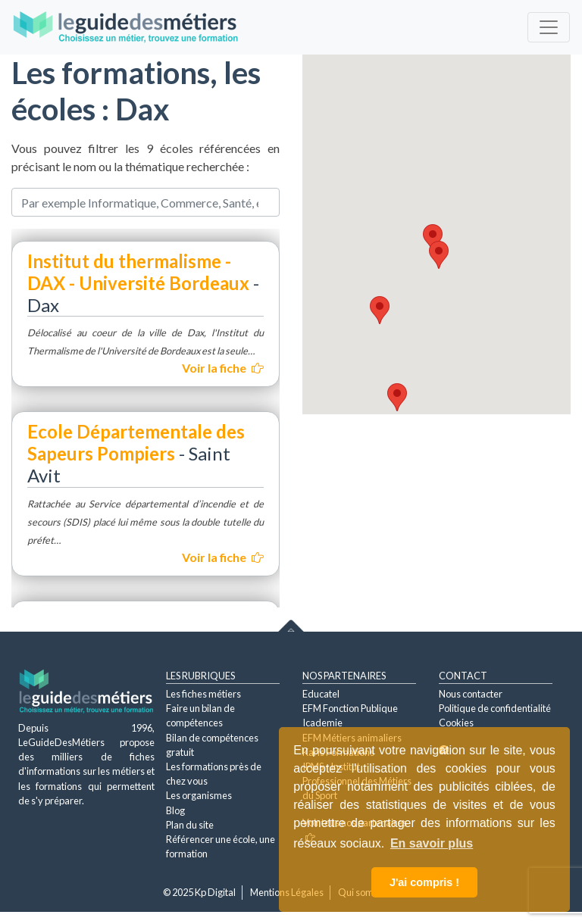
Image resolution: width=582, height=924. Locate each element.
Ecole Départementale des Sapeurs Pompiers (136, 442)
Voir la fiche (223, 368)
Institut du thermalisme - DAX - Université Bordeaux (140, 272)
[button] (433, 238)
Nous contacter (471, 694)
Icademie (322, 723)
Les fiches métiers (203, 694)
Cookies (456, 723)
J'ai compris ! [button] (424, 882)
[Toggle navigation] (549, 27)
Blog (175, 810)
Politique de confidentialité (495, 708)
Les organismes (199, 795)
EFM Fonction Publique (350, 708)
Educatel (321, 694)
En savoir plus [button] (432, 843)
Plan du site (190, 825)
